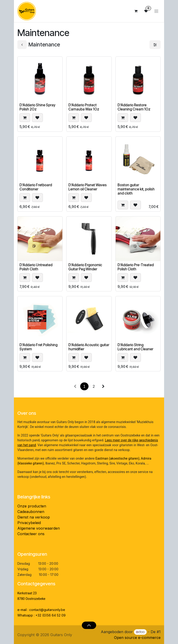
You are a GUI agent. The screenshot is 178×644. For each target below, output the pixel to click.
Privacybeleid (29, 523)
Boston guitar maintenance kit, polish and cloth (136, 189)
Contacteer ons (31, 534)
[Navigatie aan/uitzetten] (156, 11)
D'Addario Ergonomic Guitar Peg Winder (85, 267)
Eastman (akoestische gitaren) (118, 458)
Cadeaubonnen (31, 512)
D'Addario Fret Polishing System (38, 347)
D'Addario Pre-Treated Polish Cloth (136, 267)
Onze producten (32, 506)
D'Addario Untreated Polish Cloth (36, 267)
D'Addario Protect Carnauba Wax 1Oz (84, 107)
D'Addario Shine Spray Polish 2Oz (37, 107)
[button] (25, 118)
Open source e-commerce (137, 638)
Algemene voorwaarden (39, 528)
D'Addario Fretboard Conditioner (36, 187)
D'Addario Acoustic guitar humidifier (89, 347)
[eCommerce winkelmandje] (136, 11)
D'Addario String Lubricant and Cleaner (135, 347)
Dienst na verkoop (34, 517)
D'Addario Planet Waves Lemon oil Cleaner (87, 187)
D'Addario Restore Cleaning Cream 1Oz (134, 107)
